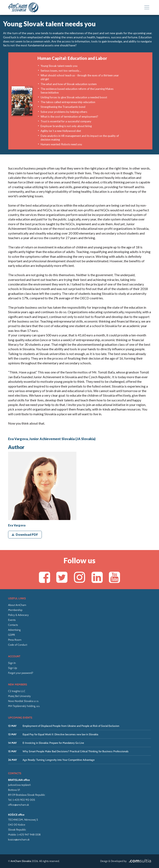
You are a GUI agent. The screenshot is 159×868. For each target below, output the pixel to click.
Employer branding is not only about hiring (66, 126)
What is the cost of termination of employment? (69, 117)
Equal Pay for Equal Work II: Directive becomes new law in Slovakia (60, 734)
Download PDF (25, 535)
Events (12, 620)
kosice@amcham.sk (19, 839)
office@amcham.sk (19, 805)
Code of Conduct (18, 645)
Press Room (15, 640)
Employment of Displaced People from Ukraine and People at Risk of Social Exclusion (71, 726)
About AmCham (17, 605)
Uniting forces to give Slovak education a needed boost (74, 97)
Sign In (12, 663)
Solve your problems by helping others (64, 112)
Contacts (13, 625)
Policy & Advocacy (18, 615)
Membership (15, 610)
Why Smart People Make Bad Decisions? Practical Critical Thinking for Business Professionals (76, 751)
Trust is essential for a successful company (66, 121)
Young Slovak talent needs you (59, 66)
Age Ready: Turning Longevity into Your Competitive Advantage (59, 760)
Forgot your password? (21, 673)
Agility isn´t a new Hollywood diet (61, 131)
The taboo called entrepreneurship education (68, 102)
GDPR (11, 635)
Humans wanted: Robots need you (61, 144)
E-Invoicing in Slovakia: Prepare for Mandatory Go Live (53, 743)
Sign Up (13, 668)
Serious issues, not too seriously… (61, 71)
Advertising (14, 630)
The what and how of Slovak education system (69, 84)
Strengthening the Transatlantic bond (63, 107)
